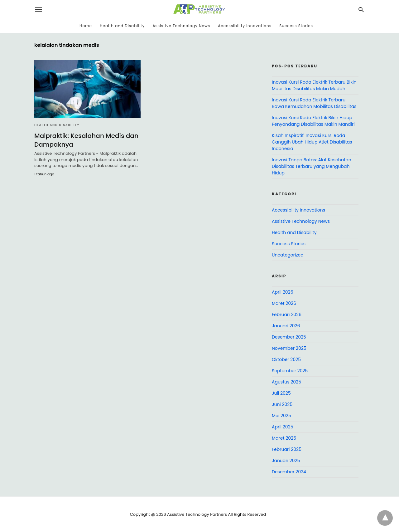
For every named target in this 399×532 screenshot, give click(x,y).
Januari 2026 (286, 326)
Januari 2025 (286, 461)
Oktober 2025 (286, 359)
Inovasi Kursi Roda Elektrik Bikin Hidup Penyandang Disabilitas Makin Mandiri (313, 121)
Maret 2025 (284, 438)
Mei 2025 (281, 416)
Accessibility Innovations (245, 26)
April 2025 (282, 427)
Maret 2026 (284, 303)
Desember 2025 (289, 337)
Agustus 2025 (286, 382)
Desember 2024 (289, 472)
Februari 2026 (287, 315)
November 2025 (289, 348)
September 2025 (290, 371)
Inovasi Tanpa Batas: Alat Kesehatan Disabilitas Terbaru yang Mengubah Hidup (312, 166)
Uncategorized (288, 255)
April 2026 (283, 292)
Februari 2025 (287, 449)
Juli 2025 (281, 393)
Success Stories (296, 26)
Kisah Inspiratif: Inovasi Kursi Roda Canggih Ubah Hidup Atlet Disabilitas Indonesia (312, 142)
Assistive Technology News (181, 26)
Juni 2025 (282, 404)
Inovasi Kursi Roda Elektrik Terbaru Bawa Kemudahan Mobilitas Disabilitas (314, 103)
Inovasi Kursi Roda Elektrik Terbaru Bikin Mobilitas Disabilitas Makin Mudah (314, 85)
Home (86, 26)
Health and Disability (122, 26)
